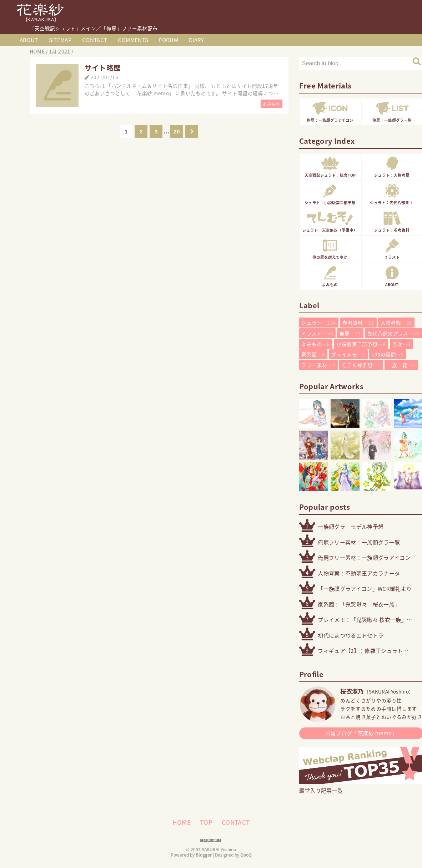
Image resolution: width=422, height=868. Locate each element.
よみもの (271, 104)
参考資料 (358, 323)
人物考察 (396, 323)
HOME (182, 822)
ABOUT (29, 40)
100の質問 (388, 354)
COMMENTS (133, 40)
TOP (206, 822)
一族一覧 (401, 365)
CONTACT (95, 40)
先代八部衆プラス (393, 333)
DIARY (197, 40)
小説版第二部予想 (361, 344)
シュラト (319, 323)
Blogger (204, 855)
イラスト (317, 333)
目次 (401, 344)
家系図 (313, 354)
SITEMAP (60, 40)
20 (177, 131)
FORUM (169, 40)
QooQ (246, 855)
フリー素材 (318, 365)
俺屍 (350, 333)
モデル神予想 (361, 365)
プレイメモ (348, 354)
